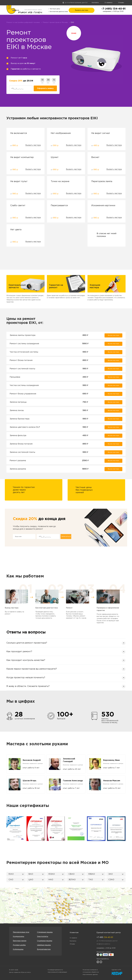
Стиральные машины (45, 932)
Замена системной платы (22, 452)
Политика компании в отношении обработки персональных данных (91, 972)
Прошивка (15, 377)
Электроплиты (43, 937)
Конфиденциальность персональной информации (57, 971)
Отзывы (121, 3)
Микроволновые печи (21, 932)
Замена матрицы (18, 402)
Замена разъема (18, 469)
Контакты (95, 3)
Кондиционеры (19, 937)
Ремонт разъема (18, 461)
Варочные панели (20, 941)
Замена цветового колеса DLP (25, 427)
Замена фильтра (18, 436)
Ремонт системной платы (22, 369)
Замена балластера (20, 419)
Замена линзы (17, 410)
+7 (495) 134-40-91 (113, 9)
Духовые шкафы (19, 945)
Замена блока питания (21, 444)
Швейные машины (44, 945)
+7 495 (105, 937)
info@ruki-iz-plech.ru (103, 944)
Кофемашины (18, 949)
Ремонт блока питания (21, 360)
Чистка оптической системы (24, 352)
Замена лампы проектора (23, 335)
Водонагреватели (44, 949)
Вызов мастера (113, 335)
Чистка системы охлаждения (24, 385)
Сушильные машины (45, 941)
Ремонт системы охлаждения (24, 344)
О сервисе (108, 3)
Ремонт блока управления (23, 394)
